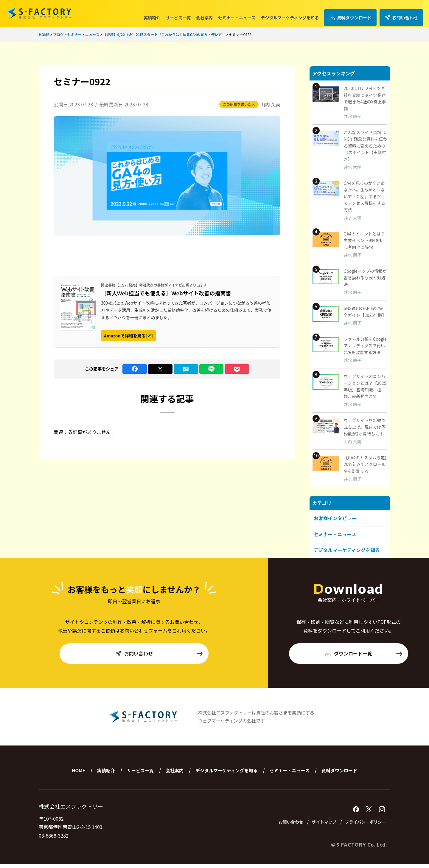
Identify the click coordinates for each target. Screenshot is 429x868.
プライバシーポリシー (362, 826)
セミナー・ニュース (242, 13)
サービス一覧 (183, 13)
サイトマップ (314, 826)
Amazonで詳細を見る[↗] (128, 336)
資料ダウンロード (354, 13)
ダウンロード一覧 (364, 657)
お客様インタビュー (335, 518)
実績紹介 (157, 13)
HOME (79, 774)
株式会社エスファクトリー (39, 14)
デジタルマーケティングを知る (295, 13)
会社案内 (209, 13)
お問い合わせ (402, 13)
